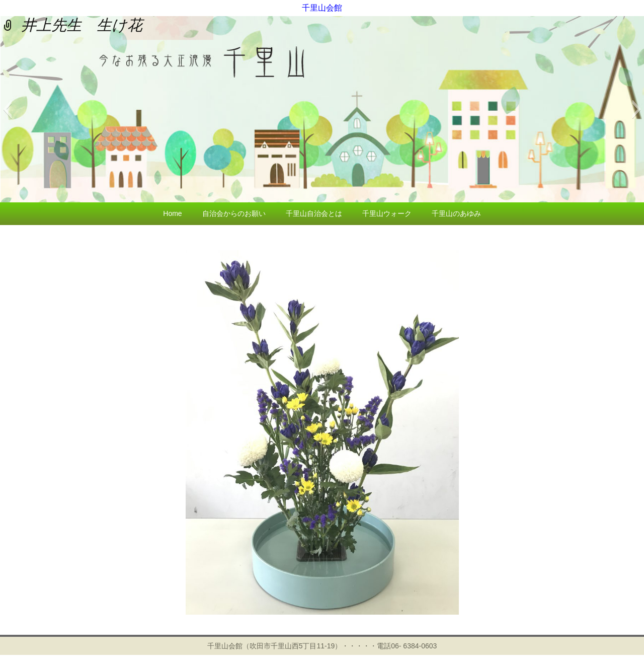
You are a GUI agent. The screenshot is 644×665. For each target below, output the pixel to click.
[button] (7, 109)
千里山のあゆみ (456, 213)
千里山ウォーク (387, 213)
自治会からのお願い (234, 213)
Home (172, 213)
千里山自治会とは (314, 213)
